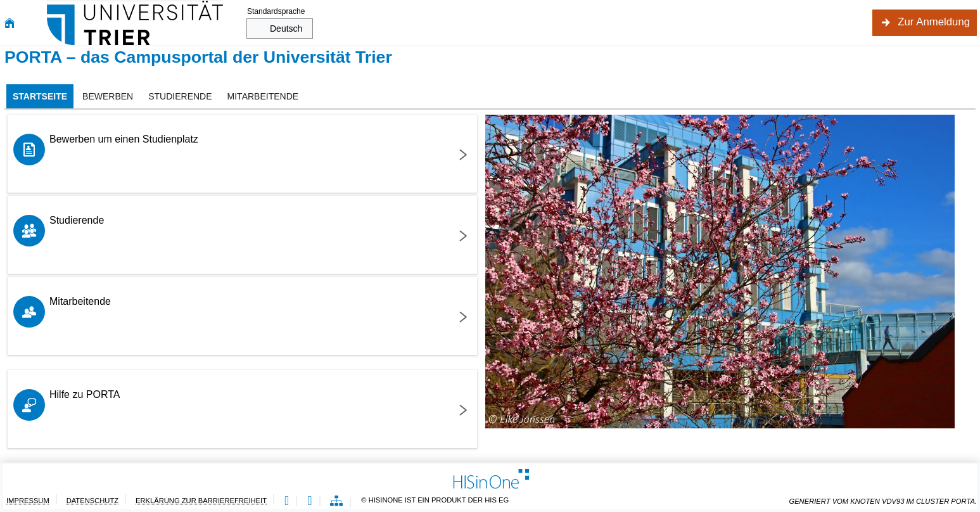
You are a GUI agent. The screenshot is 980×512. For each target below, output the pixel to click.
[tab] (40, 96)
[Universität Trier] (135, 23)
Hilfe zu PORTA (85, 394)
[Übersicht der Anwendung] (336, 502)
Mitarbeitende (80, 301)
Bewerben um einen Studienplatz (124, 139)
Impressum (28, 501)
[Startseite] (10, 23)
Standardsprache (276, 11)
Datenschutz (92, 501)
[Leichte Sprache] (287, 502)
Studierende (77, 220)
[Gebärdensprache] (309, 502)
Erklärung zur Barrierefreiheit (201, 501)
